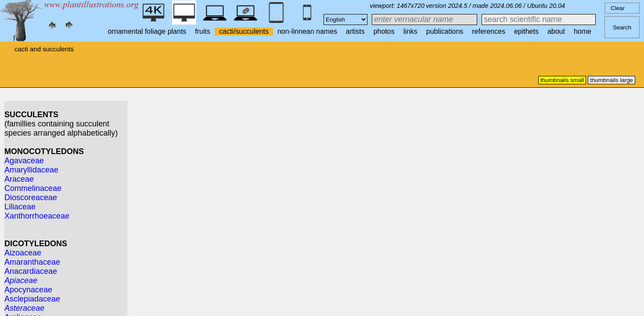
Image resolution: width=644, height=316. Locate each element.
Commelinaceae (33, 188)
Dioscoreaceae (31, 197)
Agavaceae (24, 161)
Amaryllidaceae (31, 170)
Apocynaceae (28, 290)
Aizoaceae (23, 253)
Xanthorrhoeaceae (37, 216)
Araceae (19, 179)
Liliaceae (20, 207)
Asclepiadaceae (32, 299)
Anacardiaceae (31, 271)
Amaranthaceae (32, 262)
